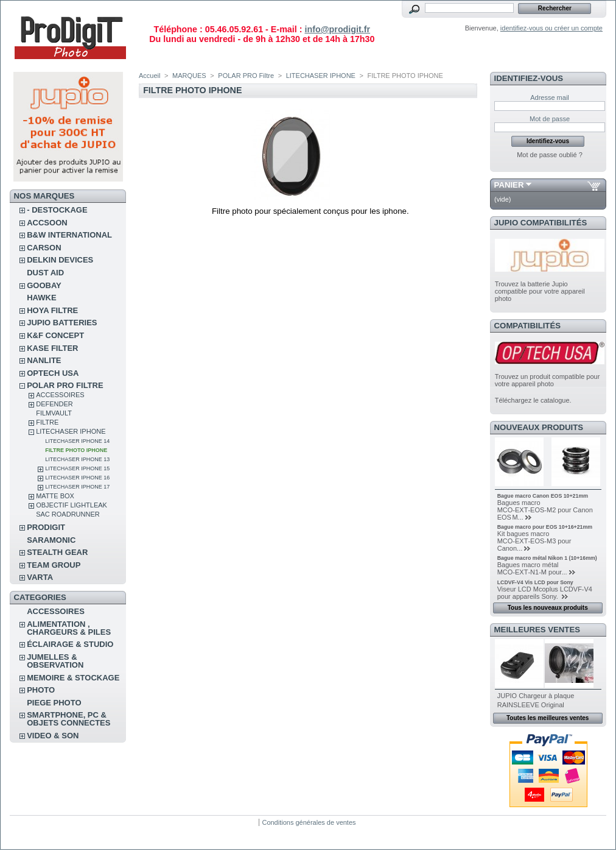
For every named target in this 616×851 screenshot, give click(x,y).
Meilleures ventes (537, 630)
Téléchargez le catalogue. (533, 400)
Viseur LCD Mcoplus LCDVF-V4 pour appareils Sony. (545, 593)
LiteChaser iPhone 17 (77, 487)
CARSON (44, 248)
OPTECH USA (53, 373)
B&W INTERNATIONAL (69, 235)
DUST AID (45, 273)
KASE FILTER (52, 348)
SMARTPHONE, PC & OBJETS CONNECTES (68, 719)
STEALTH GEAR (57, 552)
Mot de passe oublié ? (550, 155)
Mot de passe (550, 119)
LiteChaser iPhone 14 (77, 441)
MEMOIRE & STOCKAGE (73, 678)
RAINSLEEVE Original (531, 705)
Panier (509, 185)
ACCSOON (47, 223)
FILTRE (47, 422)
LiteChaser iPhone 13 (77, 459)
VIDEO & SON (53, 736)
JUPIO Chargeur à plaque (536, 696)
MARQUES (189, 76)
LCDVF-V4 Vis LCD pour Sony (535, 582)
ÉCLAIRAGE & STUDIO (70, 644)
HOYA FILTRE (52, 310)
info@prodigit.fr (337, 29)
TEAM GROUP (54, 565)
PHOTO (41, 690)
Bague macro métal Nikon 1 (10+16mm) (547, 558)
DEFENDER (54, 404)
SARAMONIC (51, 540)
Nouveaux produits (539, 427)
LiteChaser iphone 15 (77, 468)
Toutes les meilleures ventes (548, 718)
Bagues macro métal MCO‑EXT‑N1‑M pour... (532, 568)
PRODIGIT (46, 527)
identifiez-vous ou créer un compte (551, 28)
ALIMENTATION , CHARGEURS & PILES (69, 628)
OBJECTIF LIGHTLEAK (72, 505)
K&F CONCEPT (55, 335)
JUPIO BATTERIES (62, 323)
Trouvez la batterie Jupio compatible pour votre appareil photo (540, 291)
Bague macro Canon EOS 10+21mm (543, 496)
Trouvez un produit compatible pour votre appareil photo (548, 380)
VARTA (40, 577)
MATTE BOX (55, 496)
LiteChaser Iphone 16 (77, 478)
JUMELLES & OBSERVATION (55, 661)
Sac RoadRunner (68, 514)
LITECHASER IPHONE (71, 431)
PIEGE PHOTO (54, 703)
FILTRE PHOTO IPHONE (76, 450)
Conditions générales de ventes (309, 822)
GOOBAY (44, 285)
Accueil (149, 76)
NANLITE (44, 360)
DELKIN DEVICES (60, 260)
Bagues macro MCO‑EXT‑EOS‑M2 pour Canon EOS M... (545, 510)
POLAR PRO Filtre (65, 385)
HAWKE (41, 298)
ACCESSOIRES (60, 395)
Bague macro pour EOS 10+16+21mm (545, 527)
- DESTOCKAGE (57, 210)
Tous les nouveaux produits (548, 608)
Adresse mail (550, 97)
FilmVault (54, 413)
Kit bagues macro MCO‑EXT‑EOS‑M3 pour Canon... (534, 541)
